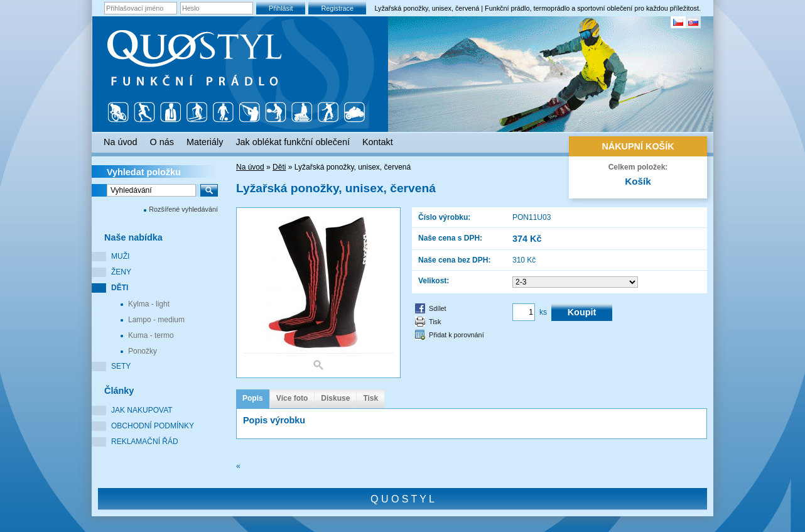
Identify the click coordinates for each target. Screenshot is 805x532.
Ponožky (143, 351)
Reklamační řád (145, 442)
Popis (253, 398)
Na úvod (250, 167)
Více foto (292, 398)
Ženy (121, 272)
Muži (120, 256)
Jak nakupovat (142, 410)
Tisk (435, 322)
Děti (120, 288)
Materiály (205, 142)
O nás (162, 142)
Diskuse (335, 398)
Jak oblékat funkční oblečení (293, 142)
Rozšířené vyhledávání (183, 209)
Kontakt (378, 142)
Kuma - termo (151, 335)
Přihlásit (281, 8)
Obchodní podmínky (153, 426)
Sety (121, 366)
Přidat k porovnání (457, 335)
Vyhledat (144, 172)
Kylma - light (149, 304)
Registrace (337, 8)
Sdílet (438, 308)
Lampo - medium (156, 320)
